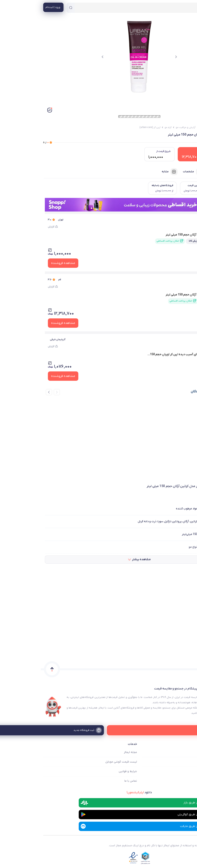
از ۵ (5, 142)
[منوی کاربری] (13, 7)
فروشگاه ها (188, 762)
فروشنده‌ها (181, 172)
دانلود (98, 792)
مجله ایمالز (90, 752)
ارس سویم (184, 339)
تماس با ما (90, 781)
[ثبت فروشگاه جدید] (98, 730)
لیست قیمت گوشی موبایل (80, 762)
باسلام (177, 280)
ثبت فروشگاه (187, 771)
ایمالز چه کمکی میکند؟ (181, 752)
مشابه (129, 172)
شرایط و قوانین (87, 771)
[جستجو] (30, 8)
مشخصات (152, 172)
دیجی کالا (176, 220)
